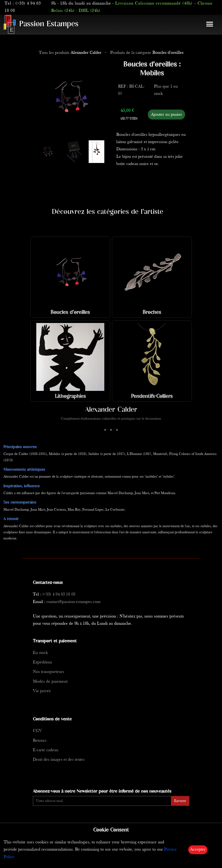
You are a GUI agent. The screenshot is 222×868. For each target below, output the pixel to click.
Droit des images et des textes (59, 760)
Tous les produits (71, 53)
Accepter (198, 850)
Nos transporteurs (49, 672)
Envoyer (180, 801)
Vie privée (42, 691)
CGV (37, 731)
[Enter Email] (102, 801)
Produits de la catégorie (147, 53)
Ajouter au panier (166, 115)
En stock (40, 653)
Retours (40, 741)
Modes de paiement (50, 682)
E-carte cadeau (46, 750)
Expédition (42, 662)
